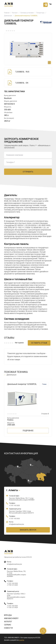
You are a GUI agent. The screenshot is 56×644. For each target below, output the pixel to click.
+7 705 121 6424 (12, 585)
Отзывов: (45, 414)
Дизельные (8, 16)
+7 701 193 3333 (14, 506)
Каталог (15, 13)
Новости (8, 628)
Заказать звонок (28, 530)
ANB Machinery (11, 618)
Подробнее (28, 431)
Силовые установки (27, 13)
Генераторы (40, 13)
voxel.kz (22, 640)
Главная (7, 13)
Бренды (8, 615)
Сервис (8, 625)
